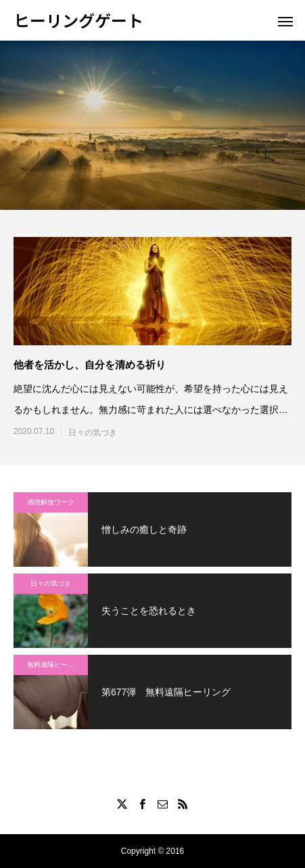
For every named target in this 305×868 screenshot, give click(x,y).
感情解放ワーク (51, 502)
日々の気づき (93, 433)
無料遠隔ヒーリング (57, 665)
